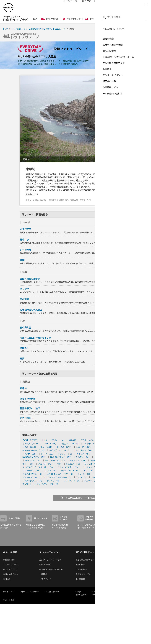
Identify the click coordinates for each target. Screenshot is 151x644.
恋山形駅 (24, 299)
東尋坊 (23, 388)
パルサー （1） (91, 481)
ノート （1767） (69, 440)
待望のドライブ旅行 (30, 409)
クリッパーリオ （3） (71, 470)
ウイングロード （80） (60, 450)
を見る (129, 223)
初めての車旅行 (28, 399)
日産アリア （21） (33, 460)
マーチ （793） (50, 444)
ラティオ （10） (92, 464)
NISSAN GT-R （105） (34, 450)
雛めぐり (24, 240)
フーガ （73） (125, 450)
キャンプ (24, 289)
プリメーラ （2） (30, 477)
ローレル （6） (109, 467)
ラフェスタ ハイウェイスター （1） (57, 477)
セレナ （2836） (50, 440)
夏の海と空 (26, 328)
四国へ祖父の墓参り (30, 279)
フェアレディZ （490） (118, 444)
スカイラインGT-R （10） (50, 464)
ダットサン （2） (102, 474)
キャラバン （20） (78, 460)
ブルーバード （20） (120, 460)
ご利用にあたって (52, 592)
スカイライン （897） (117, 440)
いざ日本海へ (27, 418)
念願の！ (24, 348)
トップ (5, 29)
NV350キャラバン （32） (34, 457)
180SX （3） (122, 470)
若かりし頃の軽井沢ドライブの (35, 338)
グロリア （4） (50, 470)
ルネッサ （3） (105, 470)
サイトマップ (146, 542)
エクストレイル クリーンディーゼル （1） (41, 484)
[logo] (9, 8)
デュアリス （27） (123, 457)
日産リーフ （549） (70, 444)
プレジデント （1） (72, 481)
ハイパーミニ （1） (110, 481)
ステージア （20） (99, 460)
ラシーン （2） (84, 474)
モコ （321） (47, 447)
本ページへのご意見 (124, 592)
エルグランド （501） (93, 444)
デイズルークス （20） (56, 460)
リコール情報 (9, 600)
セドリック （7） (90, 467)
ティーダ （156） (104, 447)
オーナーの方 (105, 4)
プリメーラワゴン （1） (33, 481)
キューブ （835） (31, 444)
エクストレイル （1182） (92, 440)
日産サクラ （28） (103, 457)
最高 (22, 359)
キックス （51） (84, 454)
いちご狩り (26, 250)
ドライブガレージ (18, 29)
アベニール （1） (116, 477)
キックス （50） (103, 454)
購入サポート (86, 4)
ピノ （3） (89, 470)
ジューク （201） (84, 447)
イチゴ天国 (26, 229)
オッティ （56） (65, 454)
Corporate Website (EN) (99, 593)
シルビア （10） (74, 464)
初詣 (22, 260)
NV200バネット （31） (61, 457)
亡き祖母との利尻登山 (31, 310)
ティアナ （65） (30, 454)
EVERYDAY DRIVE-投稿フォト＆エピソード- (47, 29)
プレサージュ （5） (31, 470)
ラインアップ (67, 4)
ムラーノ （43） (122, 454)
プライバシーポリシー (29, 592)
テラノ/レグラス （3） (33, 474)
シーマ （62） (48, 454)
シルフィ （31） (83, 457)
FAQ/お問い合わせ (81, 593)
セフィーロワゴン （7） (68, 467)
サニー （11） (29, 464)
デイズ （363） (30, 447)
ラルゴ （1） (82, 477)
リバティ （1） (98, 477)
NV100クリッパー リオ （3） (60, 474)
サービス (121, 4)
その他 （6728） (30, 440)
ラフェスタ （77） (106, 450)
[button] (146, 4)
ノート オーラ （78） (84, 450)
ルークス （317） (65, 447)
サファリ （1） (53, 481)
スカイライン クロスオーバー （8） (38, 467)
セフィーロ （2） (122, 474)
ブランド (135, 4)
